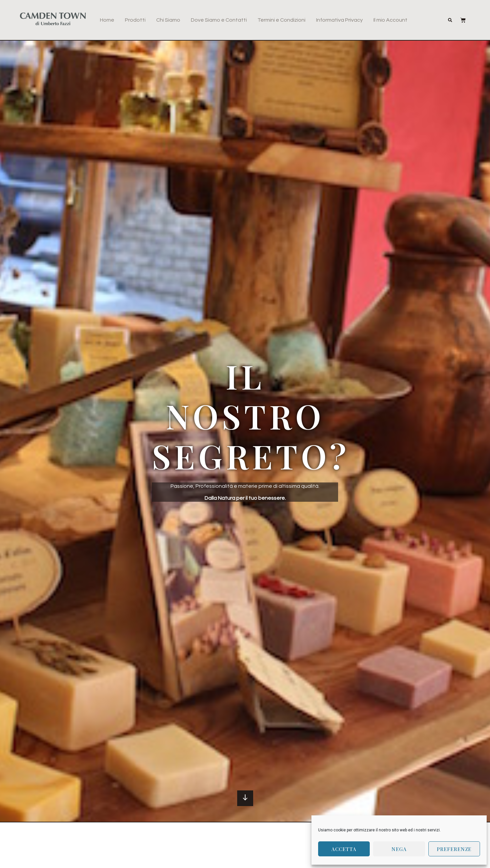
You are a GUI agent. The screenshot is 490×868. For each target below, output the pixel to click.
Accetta (344, 849)
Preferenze (454, 849)
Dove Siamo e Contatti (219, 20)
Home (107, 20)
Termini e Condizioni (281, 20)
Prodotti (135, 20)
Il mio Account (390, 20)
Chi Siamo (168, 20)
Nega (399, 849)
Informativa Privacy (339, 20)
